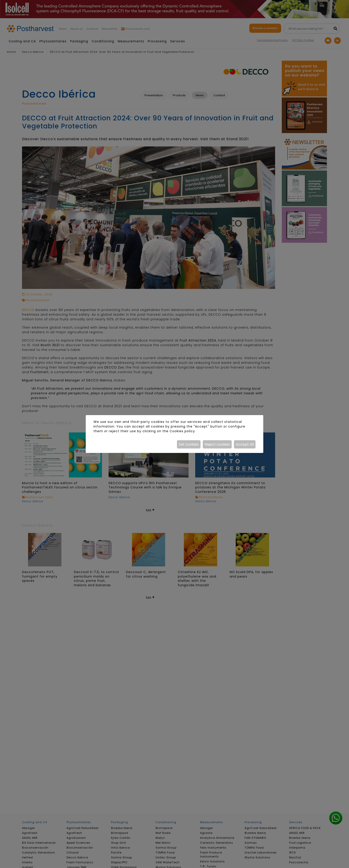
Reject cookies (217, 444)
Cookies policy (182, 431)
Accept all (245, 444)
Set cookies (189, 444)
